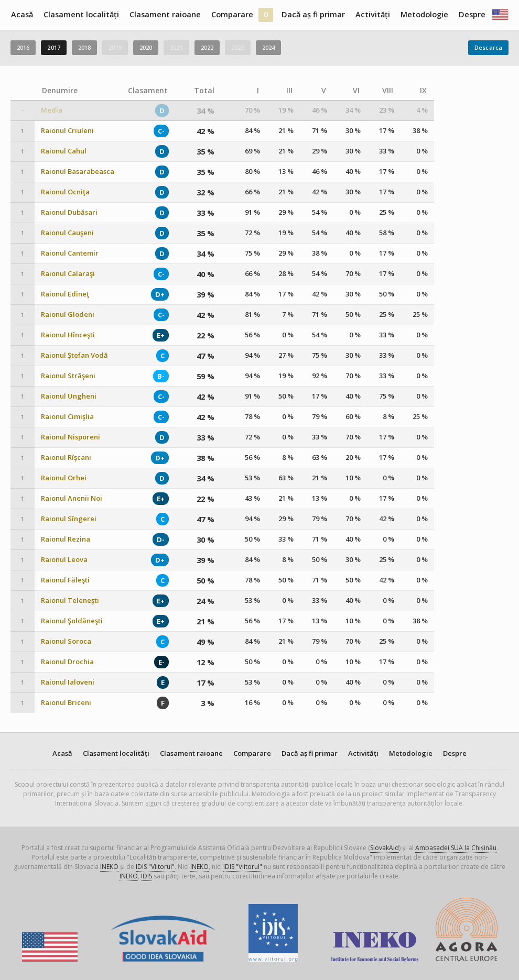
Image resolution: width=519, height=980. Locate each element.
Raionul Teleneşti (70, 601)
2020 (146, 47)
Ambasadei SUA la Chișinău (456, 848)
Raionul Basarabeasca (78, 172)
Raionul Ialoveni (68, 682)
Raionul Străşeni (68, 376)
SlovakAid (385, 848)
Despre (472, 14)
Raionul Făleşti (65, 580)
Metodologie (424, 14)
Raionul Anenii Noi (72, 498)
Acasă (22, 14)
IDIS (147, 876)
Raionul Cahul (64, 151)
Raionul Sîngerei (69, 519)
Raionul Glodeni (68, 315)
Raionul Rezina (66, 539)
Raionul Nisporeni (71, 437)
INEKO (109, 867)
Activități (373, 14)
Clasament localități (81, 14)
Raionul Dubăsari (69, 212)
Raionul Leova (64, 560)
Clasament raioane (165, 14)
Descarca (488, 47)
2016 (23, 47)
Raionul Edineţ (65, 294)
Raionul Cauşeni (67, 233)
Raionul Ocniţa (65, 192)
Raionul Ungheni (69, 396)
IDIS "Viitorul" (155, 867)
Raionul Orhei (64, 478)
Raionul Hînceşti (68, 335)
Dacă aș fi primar (313, 14)
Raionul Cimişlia (67, 417)
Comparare (232, 14)
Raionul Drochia (67, 662)
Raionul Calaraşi (68, 274)
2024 (268, 47)
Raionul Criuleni (67, 131)
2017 (53, 47)
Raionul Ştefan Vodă (74, 355)
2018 (84, 47)
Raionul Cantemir (70, 253)
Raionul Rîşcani (66, 458)
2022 (207, 47)
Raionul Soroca (66, 641)
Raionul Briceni (66, 703)
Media (52, 110)
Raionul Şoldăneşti (72, 621)
